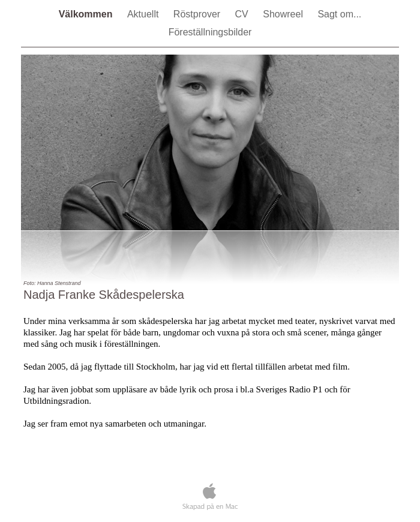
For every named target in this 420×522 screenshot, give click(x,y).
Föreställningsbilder (210, 32)
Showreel (284, 14)
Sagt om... (339, 14)
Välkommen (87, 14)
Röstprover (198, 14)
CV (243, 14)
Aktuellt (144, 14)
